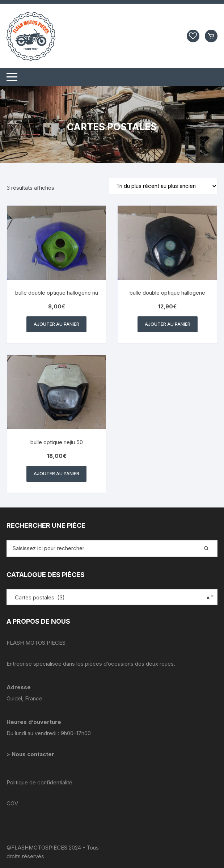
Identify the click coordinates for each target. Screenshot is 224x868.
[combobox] (112, 597)
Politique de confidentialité (39, 782)
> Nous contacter (31, 754)
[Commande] (163, 186)
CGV (12, 803)
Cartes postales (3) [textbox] (110, 598)
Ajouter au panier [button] (56, 324)
